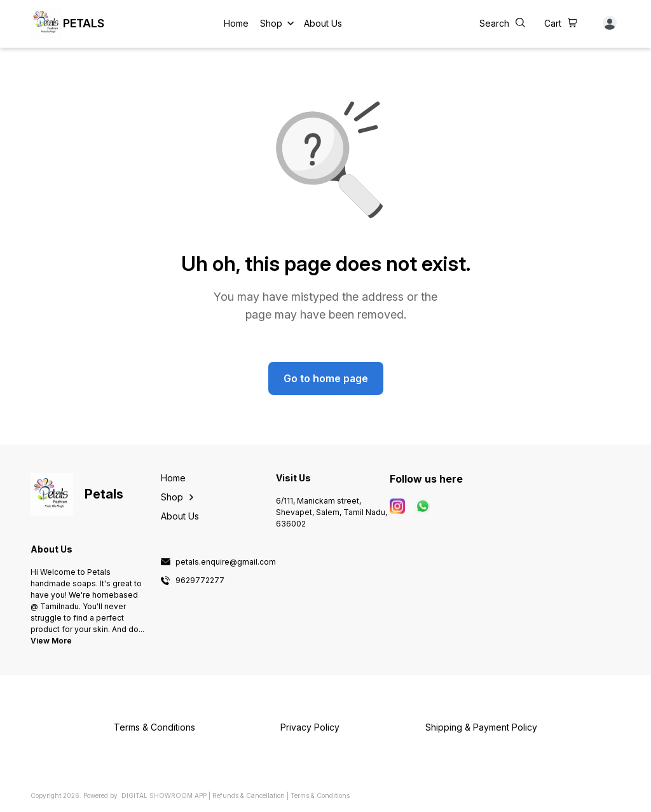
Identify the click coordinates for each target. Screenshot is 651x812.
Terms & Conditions (320, 795)
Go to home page (326, 378)
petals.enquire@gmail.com (226, 562)
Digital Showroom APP (164, 795)
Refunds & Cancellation (249, 795)
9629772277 (200, 581)
